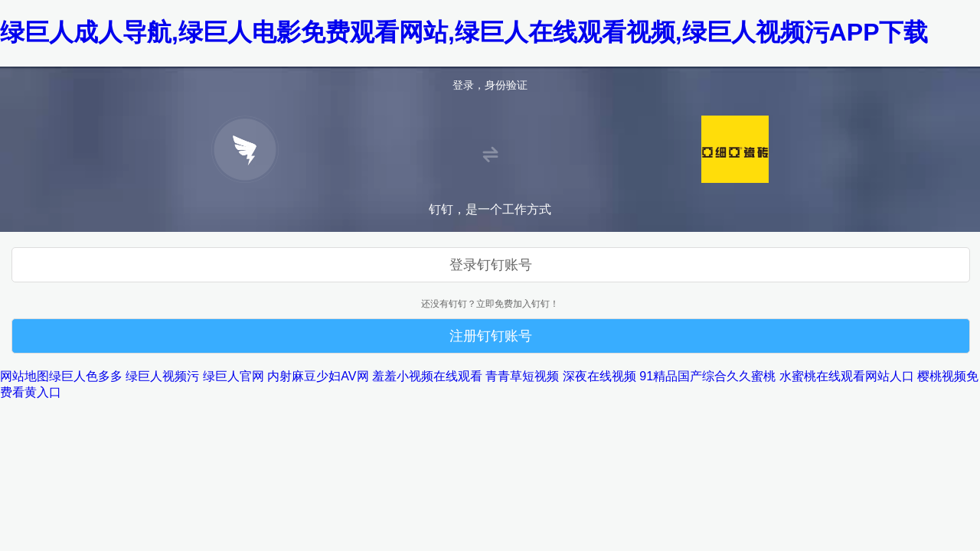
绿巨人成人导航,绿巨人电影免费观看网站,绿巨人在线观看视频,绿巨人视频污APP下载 (464, 32)
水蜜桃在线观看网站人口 (847, 376)
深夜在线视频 (599, 376)
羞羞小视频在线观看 (427, 376)
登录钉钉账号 (491, 265)
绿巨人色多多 (86, 376)
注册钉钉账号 (491, 336)
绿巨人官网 (234, 376)
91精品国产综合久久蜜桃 (707, 376)
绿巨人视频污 (162, 376)
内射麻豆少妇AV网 (318, 376)
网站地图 (24, 376)
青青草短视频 (522, 376)
